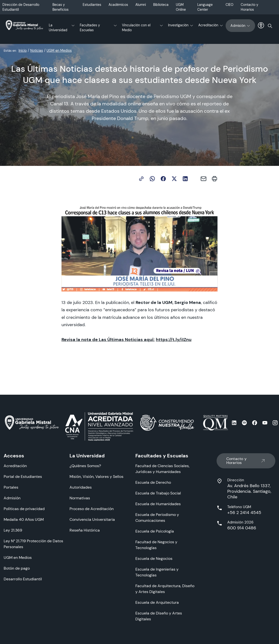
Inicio (23, 50)
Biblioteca (161, 5)
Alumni (141, 5)
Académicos (118, 5)
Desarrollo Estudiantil (23, 579)
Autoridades (81, 487)
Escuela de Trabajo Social (158, 493)
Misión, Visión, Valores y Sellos (96, 477)
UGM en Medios (59, 50)
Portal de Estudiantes (23, 477)
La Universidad (58, 28)
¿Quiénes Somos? (85, 466)
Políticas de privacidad (24, 509)
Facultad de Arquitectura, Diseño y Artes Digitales (165, 589)
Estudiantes (92, 5)
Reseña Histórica (85, 530)
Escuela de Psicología (155, 531)
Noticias (37, 50)
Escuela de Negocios (154, 558)
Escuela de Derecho (153, 482)
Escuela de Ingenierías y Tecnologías (157, 572)
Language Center (205, 7)
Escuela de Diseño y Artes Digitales (159, 616)
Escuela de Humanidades (158, 504)
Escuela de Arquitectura (157, 602)
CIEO (229, 5)
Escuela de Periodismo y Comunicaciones (157, 518)
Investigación (178, 25)
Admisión (240, 26)
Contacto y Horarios (249, 7)
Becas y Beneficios (60, 7)
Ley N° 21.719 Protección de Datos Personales (33, 544)
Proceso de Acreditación (92, 509)
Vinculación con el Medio (136, 28)
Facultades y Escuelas (90, 28)
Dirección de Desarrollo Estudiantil (21, 7)
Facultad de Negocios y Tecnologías (156, 545)
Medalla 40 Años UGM (24, 519)
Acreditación (208, 25)
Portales (11, 487)
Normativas (80, 498)
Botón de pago (17, 568)
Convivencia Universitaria (92, 519)
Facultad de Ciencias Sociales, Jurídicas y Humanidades (162, 469)
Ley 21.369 (13, 530)
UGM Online (181, 7)
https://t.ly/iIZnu (174, 339)
